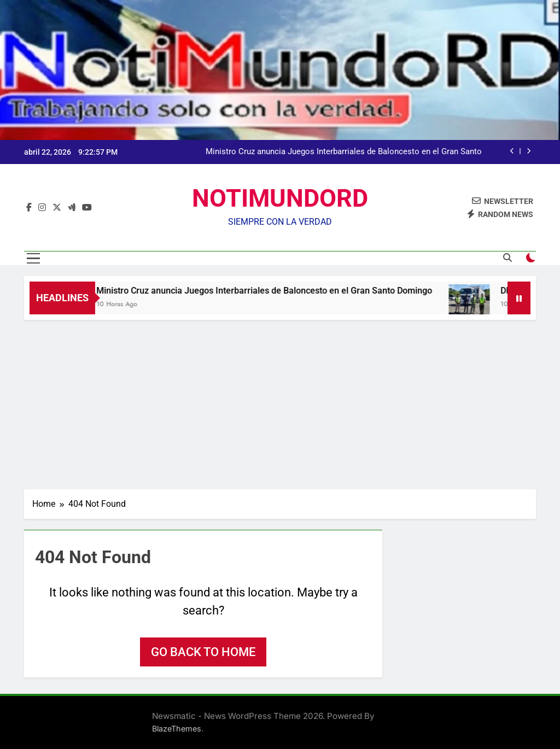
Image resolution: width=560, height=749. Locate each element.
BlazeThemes (177, 728)
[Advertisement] (280, 402)
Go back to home (203, 652)
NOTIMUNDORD (280, 198)
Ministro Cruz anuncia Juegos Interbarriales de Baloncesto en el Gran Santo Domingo (344, 152)
